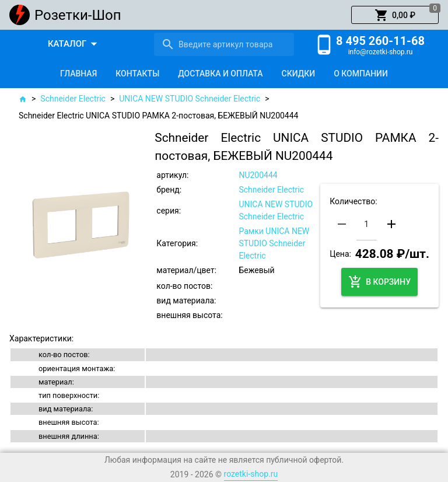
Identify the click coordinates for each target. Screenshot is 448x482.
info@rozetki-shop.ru (381, 52)
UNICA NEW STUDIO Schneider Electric (190, 99)
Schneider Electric (73, 99)
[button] (395, 15)
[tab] (78, 74)
